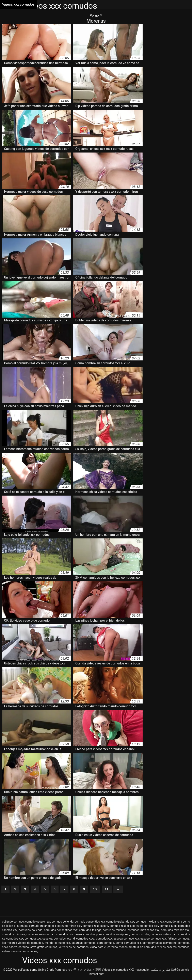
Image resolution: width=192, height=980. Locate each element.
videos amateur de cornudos (138, 948)
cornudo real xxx (120, 927)
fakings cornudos (179, 939)
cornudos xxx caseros (39, 939)
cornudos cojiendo (31, 931)
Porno (95, 15)
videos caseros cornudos (173, 948)
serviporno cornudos (176, 944)
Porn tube (61, 970)
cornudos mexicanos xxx (143, 931)
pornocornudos (152, 944)
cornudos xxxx (85, 939)
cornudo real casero (95, 927)
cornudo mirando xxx (42, 927)
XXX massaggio (139, 970)
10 (99, 890)
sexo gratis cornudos (44, 948)
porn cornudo (106, 944)
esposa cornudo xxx (126, 939)
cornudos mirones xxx (41, 935)
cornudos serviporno (116, 935)
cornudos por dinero (69, 935)
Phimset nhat (96, 975)
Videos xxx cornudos (115, 970)
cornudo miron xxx (69, 927)
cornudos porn (92, 935)
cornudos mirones (14, 935)
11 (111, 890)
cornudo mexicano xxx (150, 922)
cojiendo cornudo (13, 922)
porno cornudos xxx (128, 944)
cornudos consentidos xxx (61, 931)
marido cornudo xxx (57, 944)
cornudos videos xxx (164, 935)
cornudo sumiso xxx (145, 927)
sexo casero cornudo (15, 948)
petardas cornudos (83, 944)
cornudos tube (140, 935)
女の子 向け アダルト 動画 (84, 970)
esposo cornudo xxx (153, 939)
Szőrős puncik (180, 970)
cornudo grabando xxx (120, 922)
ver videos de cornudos (74, 948)
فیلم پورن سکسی (160, 970)
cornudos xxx (15, 939)
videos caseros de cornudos (20, 952)
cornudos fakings (90, 931)
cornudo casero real (38, 922)
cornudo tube (168, 927)
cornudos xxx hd (64, 939)
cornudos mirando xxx (175, 931)
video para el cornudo (104, 948)
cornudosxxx (104, 939)
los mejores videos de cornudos (23, 944)
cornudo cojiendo (63, 922)
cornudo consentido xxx (90, 922)
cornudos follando (114, 931)
